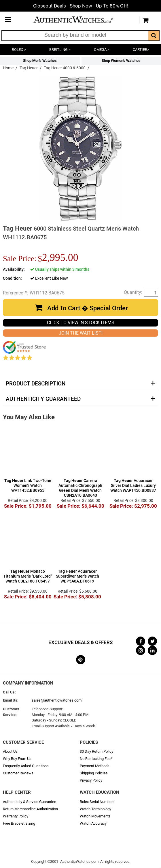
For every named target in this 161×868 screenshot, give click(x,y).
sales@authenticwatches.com (57, 700)
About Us (10, 751)
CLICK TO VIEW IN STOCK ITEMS (81, 323)
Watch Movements (95, 816)
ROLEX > (19, 50)
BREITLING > (60, 50)
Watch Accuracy (93, 823)
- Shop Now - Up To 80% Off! (81, 6)
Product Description (36, 384)
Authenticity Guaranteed (43, 399)
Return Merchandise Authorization (30, 809)
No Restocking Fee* (96, 759)
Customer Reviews (18, 773)
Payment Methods (95, 766)
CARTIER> (141, 50)
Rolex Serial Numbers (97, 802)
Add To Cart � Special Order (88, 308)
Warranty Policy (16, 816)
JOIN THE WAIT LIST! (81, 333)
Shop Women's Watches (121, 61)
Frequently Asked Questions (26, 766)
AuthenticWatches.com (79, 20)
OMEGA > (102, 50)
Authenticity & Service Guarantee (30, 802)
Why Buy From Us (17, 759)
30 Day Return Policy (96, 751)
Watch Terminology (95, 809)
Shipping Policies (94, 773)
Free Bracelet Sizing (19, 823)
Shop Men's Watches (40, 61)
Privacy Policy (91, 780)
